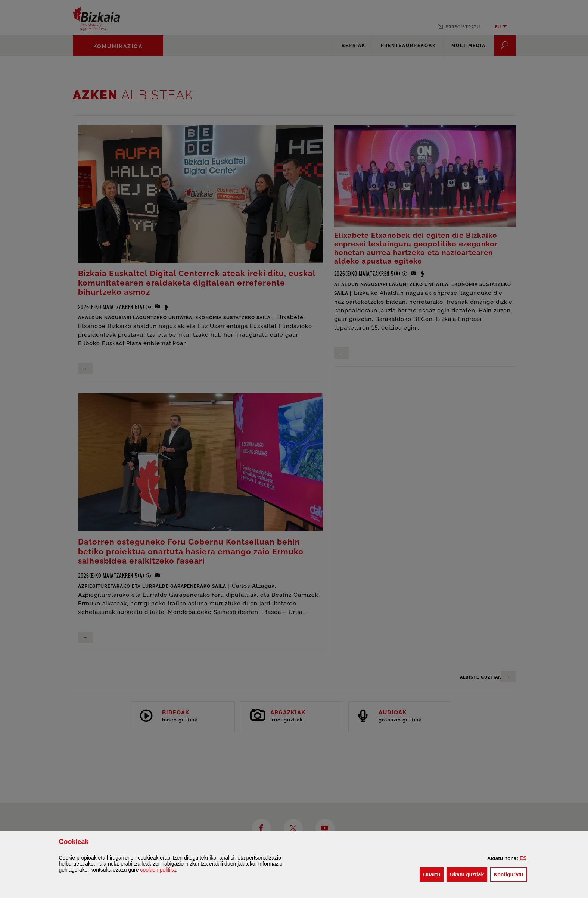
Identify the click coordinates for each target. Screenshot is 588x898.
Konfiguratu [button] (510, 874)
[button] (523, 858)
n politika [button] (158, 870)
